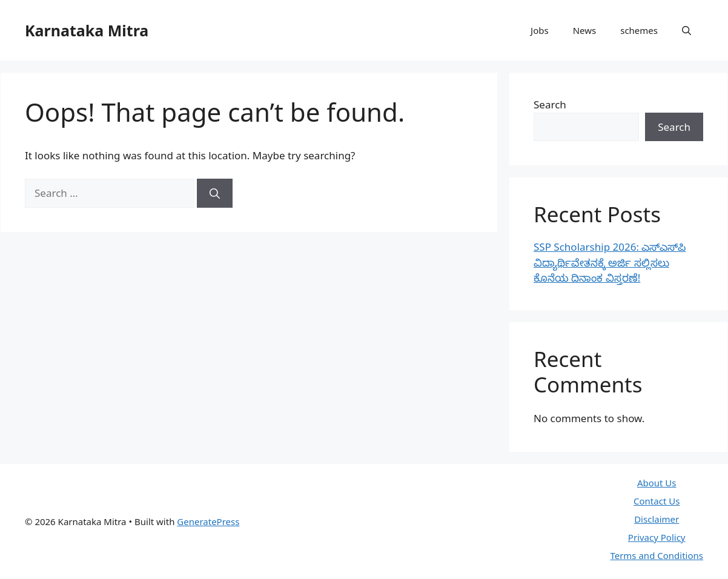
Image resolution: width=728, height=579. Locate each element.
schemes (639, 30)
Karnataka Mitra (87, 30)
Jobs (540, 30)
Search (550, 104)
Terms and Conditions (657, 555)
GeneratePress (208, 521)
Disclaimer (657, 519)
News (585, 30)
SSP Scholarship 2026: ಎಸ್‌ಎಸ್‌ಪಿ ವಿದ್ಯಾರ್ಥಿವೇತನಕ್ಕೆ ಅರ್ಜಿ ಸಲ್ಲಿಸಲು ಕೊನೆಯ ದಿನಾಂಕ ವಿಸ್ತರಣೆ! (610, 262)
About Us (657, 483)
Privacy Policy (657, 537)
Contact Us (657, 501)
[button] (687, 30)
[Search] (215, 193)
